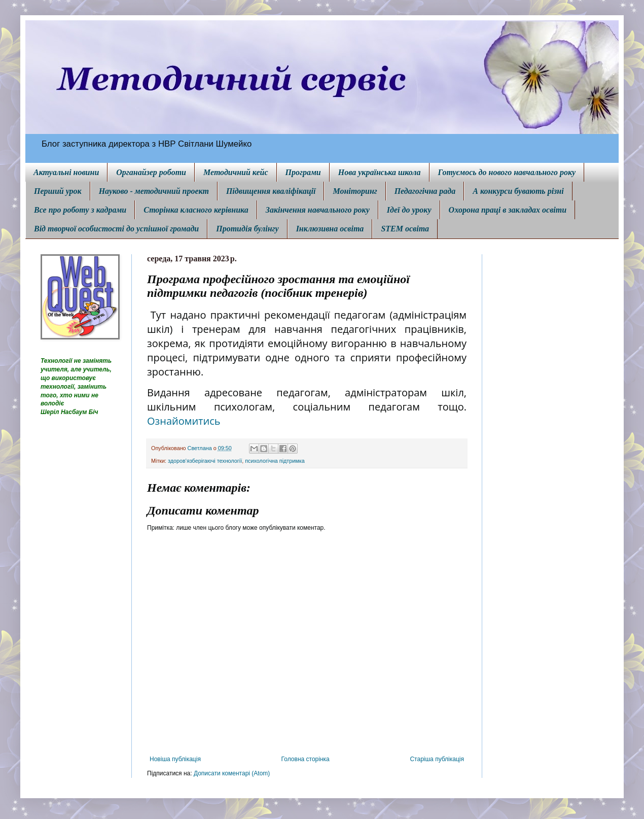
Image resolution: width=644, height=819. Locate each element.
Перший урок (58, 191)
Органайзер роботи (151, 172)
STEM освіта (405, 229)
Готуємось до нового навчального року (507, 172)
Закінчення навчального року (318, 210)
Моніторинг (355, 191)
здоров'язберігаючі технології (205, 461)
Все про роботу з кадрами (80, 210)
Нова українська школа (380, 172)
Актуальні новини (66, 172)
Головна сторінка (306, 759)
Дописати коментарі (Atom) (232, 773)
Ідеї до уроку (409, 210)
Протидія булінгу (247, 229)
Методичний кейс (236, 172)
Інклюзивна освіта (330, 229)
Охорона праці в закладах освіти (508, 210)
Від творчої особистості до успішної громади (116, 229)
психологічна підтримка (275, 461)
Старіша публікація (437, 759)
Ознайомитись (184, 421)
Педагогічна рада (425, 191)
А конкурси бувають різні (518, 191)
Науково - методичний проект (154, 191)
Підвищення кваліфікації (271, 191)
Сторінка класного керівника (196, 210)
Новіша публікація (175, 759)
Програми (303, 172)
